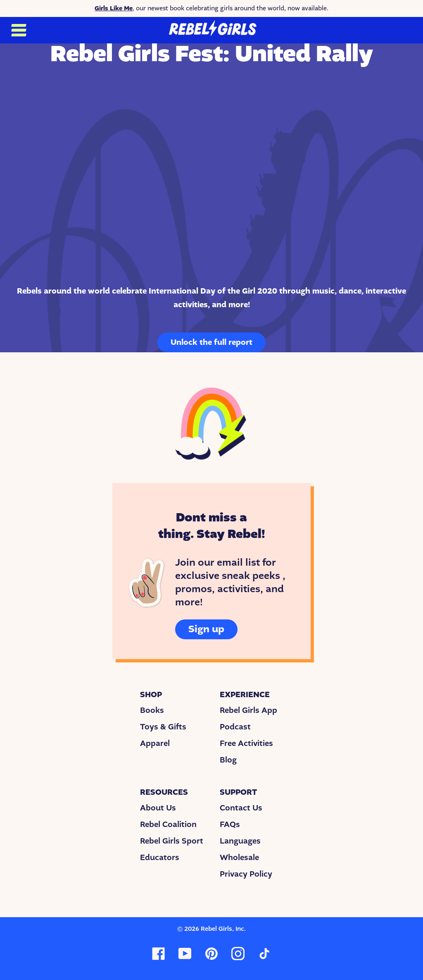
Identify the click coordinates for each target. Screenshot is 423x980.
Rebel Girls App (248, 710)
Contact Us (241, 808)
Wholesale (239, 858)
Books (152, 710)
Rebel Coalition (168, 825)
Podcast (235, 727)
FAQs (230, 825)
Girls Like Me (114, 8)
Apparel (155, 743)
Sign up (206, 629)
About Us (158, 808)
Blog (228, 760)
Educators (160, 858)
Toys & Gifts (163, 727)
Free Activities (246, 743)
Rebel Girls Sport (172, 841)
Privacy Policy (246, 874)
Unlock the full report (211, 342)
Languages (240, 841)
